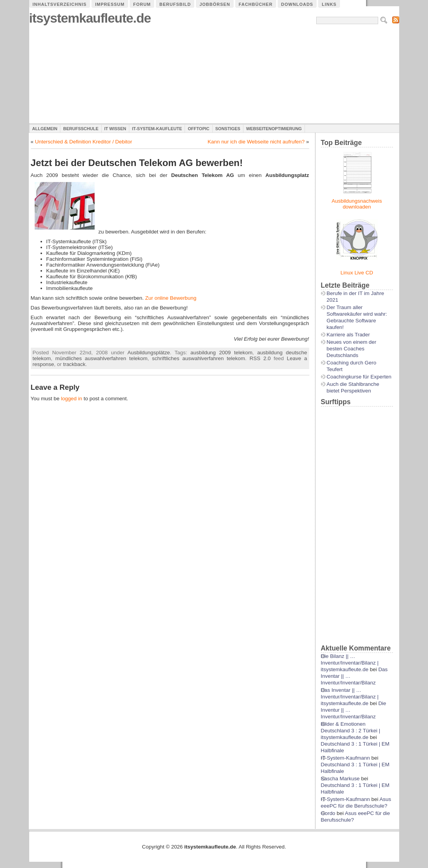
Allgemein (45, 129)
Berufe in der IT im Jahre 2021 (356, 297)
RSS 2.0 (260, 358)
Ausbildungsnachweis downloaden (357, 204)
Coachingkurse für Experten (359, 377)
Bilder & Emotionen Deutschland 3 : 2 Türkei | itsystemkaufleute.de (351, 731)
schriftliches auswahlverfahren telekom (198, 358)
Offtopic (198, 129)
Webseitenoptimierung (274, 129)
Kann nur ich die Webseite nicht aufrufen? (256, 142)
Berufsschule (81, 129)
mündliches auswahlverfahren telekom (101, 358)
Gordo (328, 813)
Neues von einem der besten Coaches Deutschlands (352, 349)
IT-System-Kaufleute (157, 129)
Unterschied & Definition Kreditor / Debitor (84, 142)
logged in (71, 399)
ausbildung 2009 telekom (221, 353)
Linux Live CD (357, 273)
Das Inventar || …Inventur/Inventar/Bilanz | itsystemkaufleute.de (350, 697)
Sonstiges (228, 129)
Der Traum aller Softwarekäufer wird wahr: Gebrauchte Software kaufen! (357, 317)
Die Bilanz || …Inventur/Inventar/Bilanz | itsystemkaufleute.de (350, 663)
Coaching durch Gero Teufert (352, 366)
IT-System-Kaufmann (345, 758)
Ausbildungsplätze (149, 353)
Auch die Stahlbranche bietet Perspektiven (353, 387)
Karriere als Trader (348, 335)
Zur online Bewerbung (171, 298)
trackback (74, 364)
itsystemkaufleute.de (90, 18)
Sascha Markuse (340, 779)
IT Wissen (115, 129)
